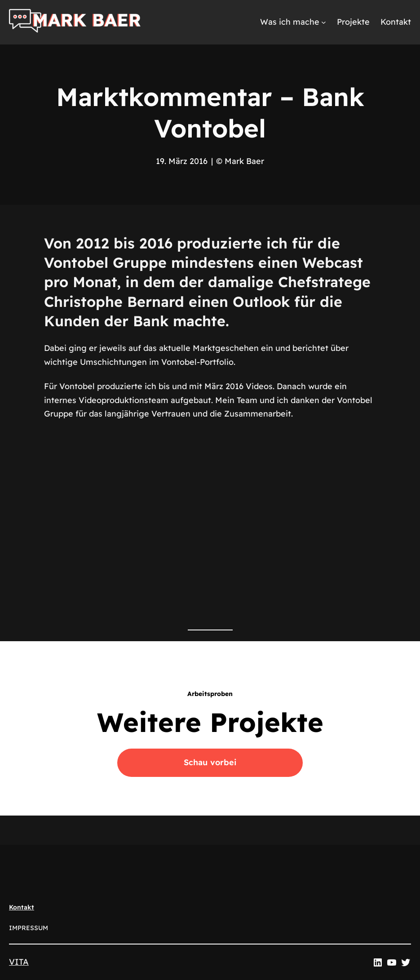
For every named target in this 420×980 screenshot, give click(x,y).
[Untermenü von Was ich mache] (324, 22)
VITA (19, 962)
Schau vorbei (210, 762)
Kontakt (22, 907)
